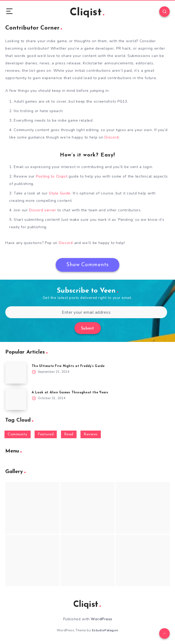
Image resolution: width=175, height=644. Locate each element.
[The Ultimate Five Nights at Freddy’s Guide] (16, 373)
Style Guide (60, 193)
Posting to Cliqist (52, 176)
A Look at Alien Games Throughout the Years (70, 393)
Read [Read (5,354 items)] (69, 434)
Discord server (42, 210)
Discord (112, 137)
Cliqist (87, 13)
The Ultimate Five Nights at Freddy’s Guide (68, 366)
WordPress (101, 619)
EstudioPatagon (105, 630)
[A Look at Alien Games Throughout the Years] (16, 399)
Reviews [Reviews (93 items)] (91, 434)
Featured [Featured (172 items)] (46, 434)
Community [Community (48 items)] (18, 434)
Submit (88, 329)
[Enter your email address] (86, 312)
